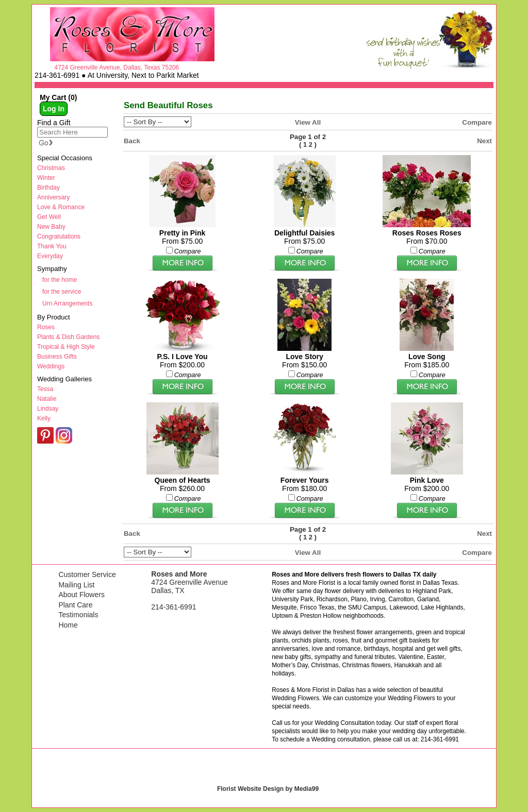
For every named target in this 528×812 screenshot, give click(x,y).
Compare (477, 122)
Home (68, 625)
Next (484, 141)
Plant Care (75, 605)
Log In (54, 109)
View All (308, 122)
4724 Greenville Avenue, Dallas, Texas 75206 (117, 67)
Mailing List (76, 585)
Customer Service (87, 574)
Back (132, 141)
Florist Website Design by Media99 (268, 789)
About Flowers (81, 595)
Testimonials (78, 615)
